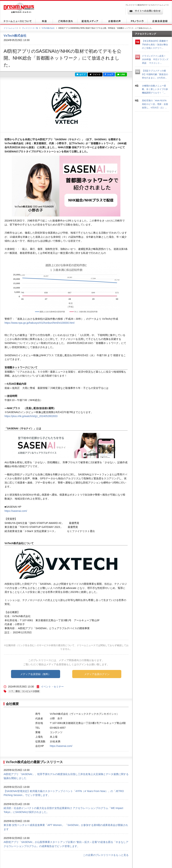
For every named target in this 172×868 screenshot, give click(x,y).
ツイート (95, 74)
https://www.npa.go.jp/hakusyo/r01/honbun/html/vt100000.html (39, 323)
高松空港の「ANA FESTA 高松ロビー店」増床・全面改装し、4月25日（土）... (155, 104)
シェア (109, 74)
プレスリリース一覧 (30, 28)
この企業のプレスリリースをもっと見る (106, 855)
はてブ (81, 74)
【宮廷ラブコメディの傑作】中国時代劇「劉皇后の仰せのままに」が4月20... (155, 74)
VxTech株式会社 (48, 28)
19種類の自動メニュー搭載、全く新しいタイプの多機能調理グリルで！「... (155, 89)
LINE (121, 74)
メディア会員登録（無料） (35, 674)
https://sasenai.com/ (16, 511)
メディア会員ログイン (97, 674)
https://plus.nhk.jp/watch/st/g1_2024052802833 (31, 416)
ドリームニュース (11, 28)
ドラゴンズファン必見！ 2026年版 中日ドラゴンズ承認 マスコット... (155, 59)
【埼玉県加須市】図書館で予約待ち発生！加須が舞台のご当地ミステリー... (155, 44)
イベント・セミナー (52, 687)
